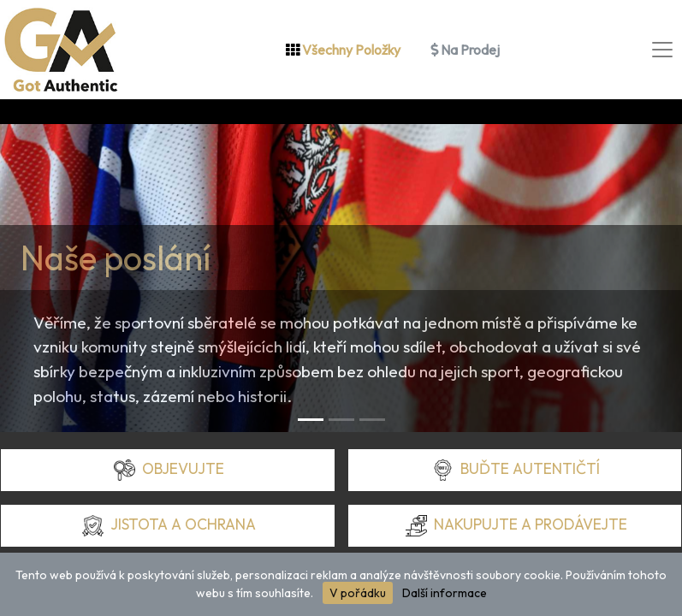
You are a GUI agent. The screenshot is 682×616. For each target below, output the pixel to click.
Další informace (445, 593)
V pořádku (358, 593)
